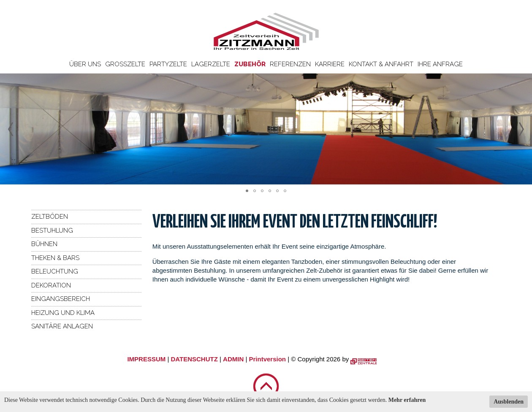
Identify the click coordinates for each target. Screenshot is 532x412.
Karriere (330, 64)
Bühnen (44, 244)
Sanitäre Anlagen (62, 326)
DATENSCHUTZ (194, 359)
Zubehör (250, 64)
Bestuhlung (52, 230)
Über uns (85, 64)
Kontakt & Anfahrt (381, 64)
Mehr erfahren (407, 400)
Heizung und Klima (63, 313)
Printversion (268, 359)
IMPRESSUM (146, 359)
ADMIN (233, 359)
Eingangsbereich (61, 299)
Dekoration (51, 285)
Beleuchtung (55, 271)
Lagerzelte (211, 64)
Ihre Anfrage (440, 64)
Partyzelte (168, 64)
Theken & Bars (55, 258)
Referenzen (290, 64)
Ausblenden (509, 402)
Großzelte (125, 64)
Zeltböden (50, 217)
